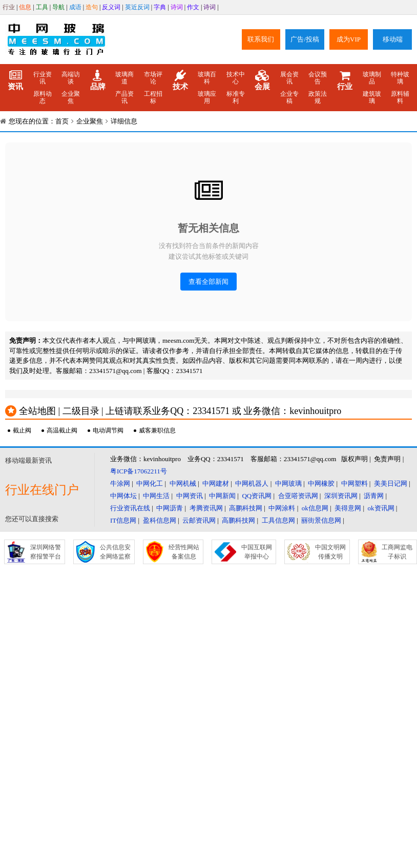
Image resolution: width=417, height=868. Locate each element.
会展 (262, 80)
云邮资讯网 (199, 520)
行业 (9, 7)
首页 (62, 121)
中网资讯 (190, 496)
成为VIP (349, 39)
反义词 (111, 7)
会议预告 (318, 78)
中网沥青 (170, 508)
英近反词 (137, 7)
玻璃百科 (207, 78)
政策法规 (318, 97)
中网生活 (156, 496)
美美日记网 (391, 483)
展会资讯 (289, 78)
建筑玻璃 (372, 97)
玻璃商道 (124, 78)
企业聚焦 (71, 97)
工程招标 (153, 97)
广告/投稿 (305, 39)
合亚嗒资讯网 (298, 496)
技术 (180, 80)
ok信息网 (315, 508)
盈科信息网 (160, 520)
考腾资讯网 (206, 508)
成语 (75, 7)
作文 (193, 7)
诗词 (177, 7)
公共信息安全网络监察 (115, 552)
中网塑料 (355, 483)
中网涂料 (282, 508)
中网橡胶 (321, 483)
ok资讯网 (381, 508)
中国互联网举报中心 (257, 552)
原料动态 (43, 97)
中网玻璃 (288, 483)
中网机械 (183, 483)
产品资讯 (124, 97)
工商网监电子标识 (397, 552)
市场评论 (153, 78)
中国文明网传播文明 (330, 552)
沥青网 (374, 496)
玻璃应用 (207, 97)
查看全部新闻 (209, 282)
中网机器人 (252, 483)
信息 (25, 7)
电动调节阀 (108, 430)
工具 (42, 7)
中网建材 (216, 483)
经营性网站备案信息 (184, 552)
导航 (58, 7)
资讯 (15, 80)
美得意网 (348, 508)
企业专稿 (289, 97)
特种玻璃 (400, 78)
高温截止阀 (62, 430)
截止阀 (22, 430)
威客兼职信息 (157, 430)
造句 (92, 7)
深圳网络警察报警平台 (46, 552)
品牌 (98, 80)
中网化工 (150, 483)
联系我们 (261, 39)
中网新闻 (222, 496)
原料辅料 (400, 97)
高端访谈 (71, 78)
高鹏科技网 (246, 508)
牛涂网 (120, 483)
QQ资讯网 (257, 496)
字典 (160, 7)
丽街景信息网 (321, 520)
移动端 (393, 39)
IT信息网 (123, 520)
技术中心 (236, 78)
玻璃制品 (372, 78)
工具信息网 (278, 520)
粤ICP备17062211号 (139, 471)
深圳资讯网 (341, 496)
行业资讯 (43, 78)
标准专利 (236, 97)
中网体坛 (123, 496)
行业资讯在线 (130, 508)
